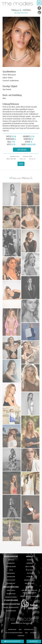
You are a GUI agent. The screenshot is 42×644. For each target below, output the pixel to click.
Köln (11, 570)
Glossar (33, 633)
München (11, 573)
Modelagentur (11, 556)
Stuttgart (11, 580)
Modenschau (30, 580)
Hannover (11, 577)
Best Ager (30, 567)
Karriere (21, 636)
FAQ (26, 633)
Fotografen (11, 611)
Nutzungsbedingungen (14, 633)
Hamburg (11, 563)
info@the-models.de (32, 596)
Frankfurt (11, 583)
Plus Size (29, 570)
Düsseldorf (11, 567)
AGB (20, 629)
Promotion (11, 594)
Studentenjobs (11, 600)
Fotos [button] (21, 164)
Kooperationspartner (11, 604)
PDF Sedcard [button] (22, 150)
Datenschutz (29, 629)
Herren (30, 563)
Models (30, 556)
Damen (30, 560)
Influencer (29, 583)
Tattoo (29, 573)
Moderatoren (11, 597)
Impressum (12, 629)
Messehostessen (11, 587)
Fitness (30, 577)
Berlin (11, 560)
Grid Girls (11, 590)
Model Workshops (11, 607)
